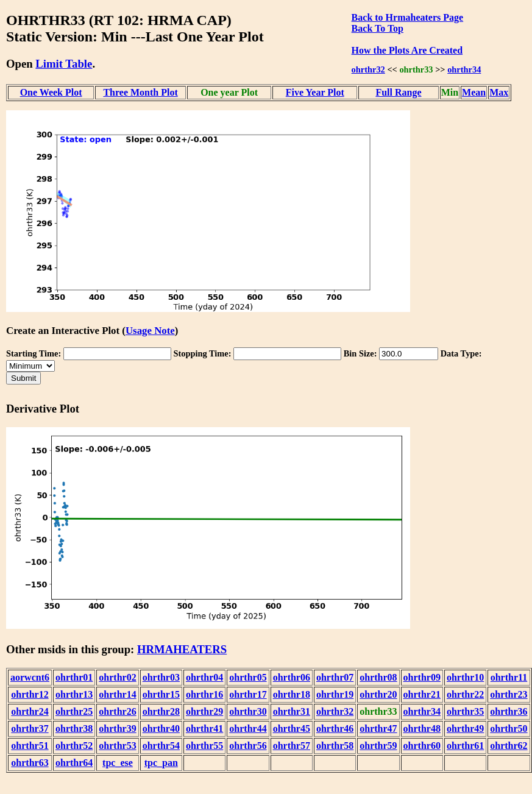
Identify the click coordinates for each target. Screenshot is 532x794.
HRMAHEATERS (182, 649)
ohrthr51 (30, 746)
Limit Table (64, 64)
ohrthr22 (465, 694)
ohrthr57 (292, 746)
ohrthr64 (74, 763)
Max (499, 92)
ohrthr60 (422, 746)
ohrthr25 (74, 711)
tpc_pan (161, 763)
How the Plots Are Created (407, 50)
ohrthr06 (292, 677)
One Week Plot (51, 92)
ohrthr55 (204, 746)
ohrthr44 (248, 728)
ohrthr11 (509, 677)
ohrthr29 (204, 711)
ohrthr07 (335, 677)
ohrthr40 (161, 728)
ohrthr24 (30, 711)
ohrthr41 (204, 728)
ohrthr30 (248, 711)
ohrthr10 (465, 677)
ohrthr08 (378, 677)
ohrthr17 (248, 694)
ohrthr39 (117, 728)
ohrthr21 (422, 694)
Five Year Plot (315, 92)
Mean (474, 92)
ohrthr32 (368, 69)
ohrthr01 (74, 677)
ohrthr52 (74, 746)
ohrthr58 (335, 746)
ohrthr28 (161, 711)
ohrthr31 (292, 711)
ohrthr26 (117, 711)
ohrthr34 (464, 69)
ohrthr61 (465, 746)
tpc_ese (118, 763)
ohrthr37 (30, 728)
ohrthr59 (378, 746)
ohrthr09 (422, 677)
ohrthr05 (248, 677)
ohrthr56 (248, 746)
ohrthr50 (509, 728)
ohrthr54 (161, 746)
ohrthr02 (117, 677)
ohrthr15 (161, 694)
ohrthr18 (292, 694)
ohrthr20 (378, 694)
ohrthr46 (335, 728)
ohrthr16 (204, 694)
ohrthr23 (509, 694)
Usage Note (150, 331)
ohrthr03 (161, 677)
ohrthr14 (117, 694)
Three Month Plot (140, 92)
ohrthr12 (30, 694)
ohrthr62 (509, 746)
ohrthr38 (74, 728)
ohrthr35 (465, 711)
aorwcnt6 (30, 677)
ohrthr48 (422, 728)
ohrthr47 (378, 728)
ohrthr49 (465, 728)
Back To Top (378, 28)
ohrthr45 (292, 728)
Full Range (398, 92)
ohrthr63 (30, 763)
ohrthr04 (204, 677)
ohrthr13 (74, 694)
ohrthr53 (117, 746)
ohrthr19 (335, 694)
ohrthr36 (509, 711)
